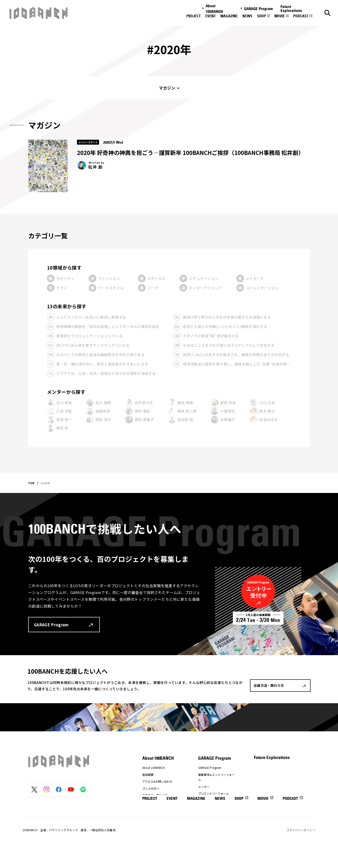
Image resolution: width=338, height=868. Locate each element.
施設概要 (148, 775)
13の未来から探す (67, 306)
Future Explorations (291, 9)
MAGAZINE (229, 16)
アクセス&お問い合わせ (157, 781)
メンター (204, 787)
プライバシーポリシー (301, 851)
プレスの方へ (151, 788)
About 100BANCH (214, 9)
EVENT (211, 16)
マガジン (167, 88)
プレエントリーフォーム (213, 793)
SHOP (261, 16)
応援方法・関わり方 (155, 795)
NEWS (247, 16)
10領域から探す (64, 268)
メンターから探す (66, 392)
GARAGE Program (258, 9)
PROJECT (194, 16)
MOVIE (280, 16)
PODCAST (301, 16)
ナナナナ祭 (149, 802)
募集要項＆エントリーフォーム (216, 777)
